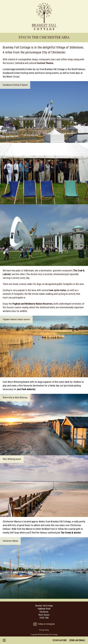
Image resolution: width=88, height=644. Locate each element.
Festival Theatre (45, 63)
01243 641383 (60, 640)
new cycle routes (58, 290)
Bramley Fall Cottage (44, 16)
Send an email (77, 640)
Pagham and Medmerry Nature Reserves (33, 304)
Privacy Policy (44, 630)
